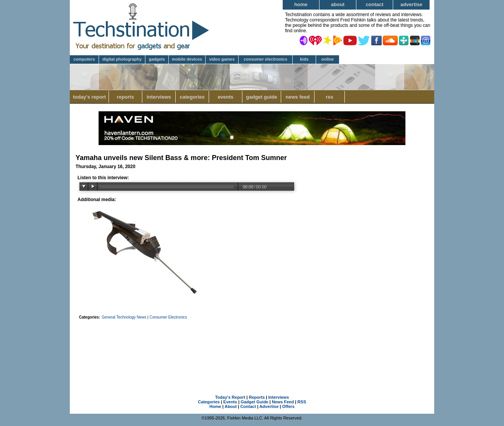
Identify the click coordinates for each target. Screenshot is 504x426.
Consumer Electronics (265, 59)
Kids (304, 59)
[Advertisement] (252, 347)
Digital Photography (122, 59)
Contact (374, 4)
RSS (329, 97)
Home (301, 4)
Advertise (411, 4)
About (338, 4)
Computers (84, 59)
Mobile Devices (187, 59)
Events (225, 97)
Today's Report (89, 97)
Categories (192, 97)
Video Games (222, 59)
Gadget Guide (262, 97)
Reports (126, 97)
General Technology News (124, 317)
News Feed (298, 97)
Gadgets (157, 59)
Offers (288, 406)
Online (328, 59)
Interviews (159, 97)
